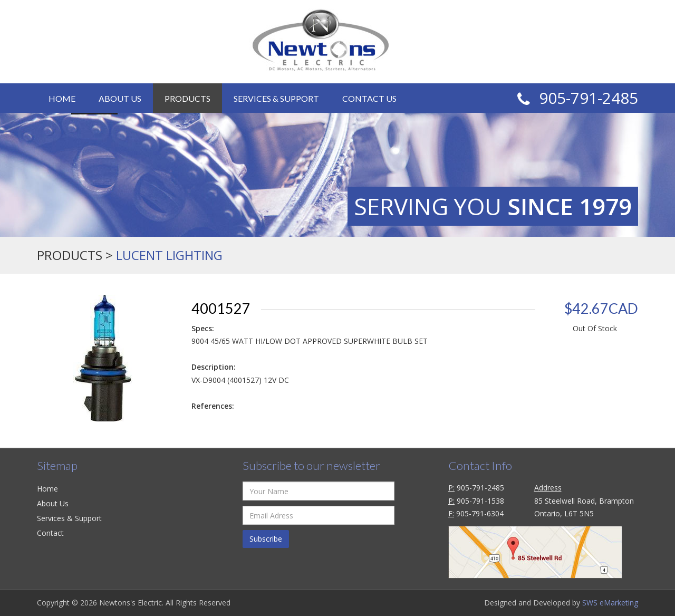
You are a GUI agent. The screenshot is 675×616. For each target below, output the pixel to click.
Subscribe (266, 539)
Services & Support (276, 98)
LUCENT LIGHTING (169, 255)
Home (62, 98)
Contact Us (369, 98)
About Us (120, 98)
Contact (50, 533)
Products (187, 98)
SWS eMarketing (610, 603)
